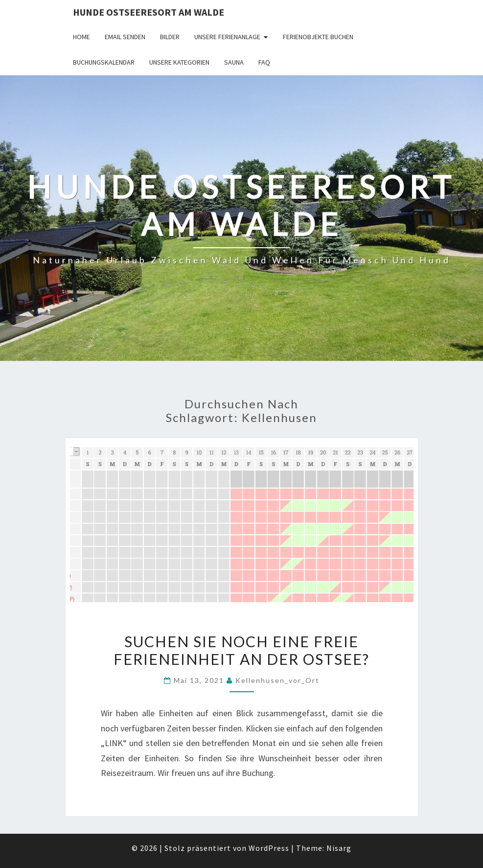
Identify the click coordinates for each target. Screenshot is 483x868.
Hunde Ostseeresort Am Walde (149, 12)
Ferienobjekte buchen (318, 37)
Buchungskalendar (104, 62)
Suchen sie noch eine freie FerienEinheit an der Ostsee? (241, 650)
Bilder (170, 37)
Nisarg (339, 848)
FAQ (264, 62)
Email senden (125, 37)
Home (81, 37)
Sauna (234, 62)
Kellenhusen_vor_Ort (277, 680)
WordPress (269, 848)
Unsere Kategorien (179, 62)
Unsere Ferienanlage (227, 37)
